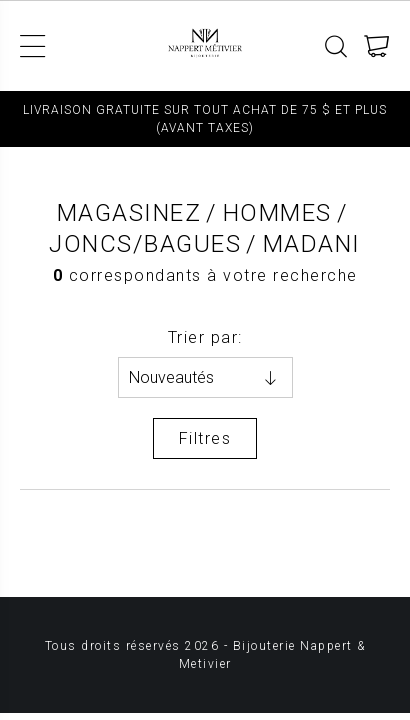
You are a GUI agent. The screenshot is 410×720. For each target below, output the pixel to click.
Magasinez (129, 213)
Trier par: (205, 337)
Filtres (205, 438)
